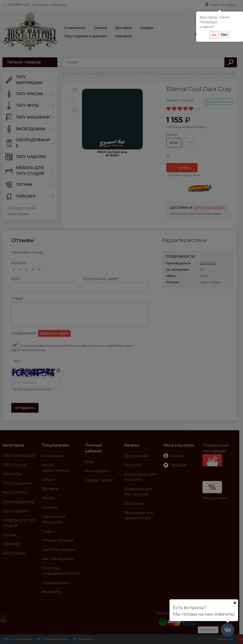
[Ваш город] (235, 603)
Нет (224, 35)
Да (214, 35)
